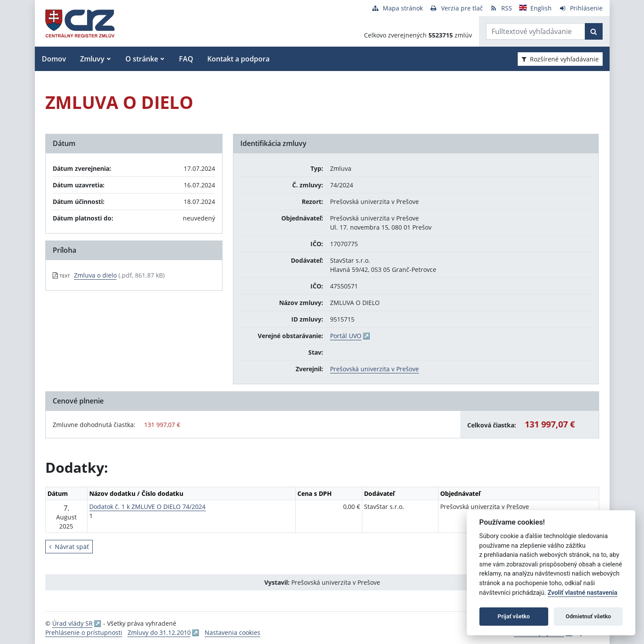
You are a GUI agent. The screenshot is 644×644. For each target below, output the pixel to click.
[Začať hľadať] (594, 31)
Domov (54, 59)
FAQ (186, 59)
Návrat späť (69, 547)
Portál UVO (346, 336)
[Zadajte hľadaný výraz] (536, 31)
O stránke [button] (142, 59)
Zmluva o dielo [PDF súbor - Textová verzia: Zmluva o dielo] (95, 275)
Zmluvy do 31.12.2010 (159, 632)
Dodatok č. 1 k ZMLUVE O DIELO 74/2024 (147, 507)
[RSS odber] (501, 8)
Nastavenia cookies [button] (233, 632)
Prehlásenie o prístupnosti (84, 632)
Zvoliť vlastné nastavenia (583, 593)
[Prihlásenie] (581, 8)
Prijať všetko (514, 616)
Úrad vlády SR (72, 623)
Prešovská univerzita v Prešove (374, 369)
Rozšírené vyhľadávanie (560, 59)
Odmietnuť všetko (588, 616)
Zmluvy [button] (92, 59)
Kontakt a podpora (238, 59)
